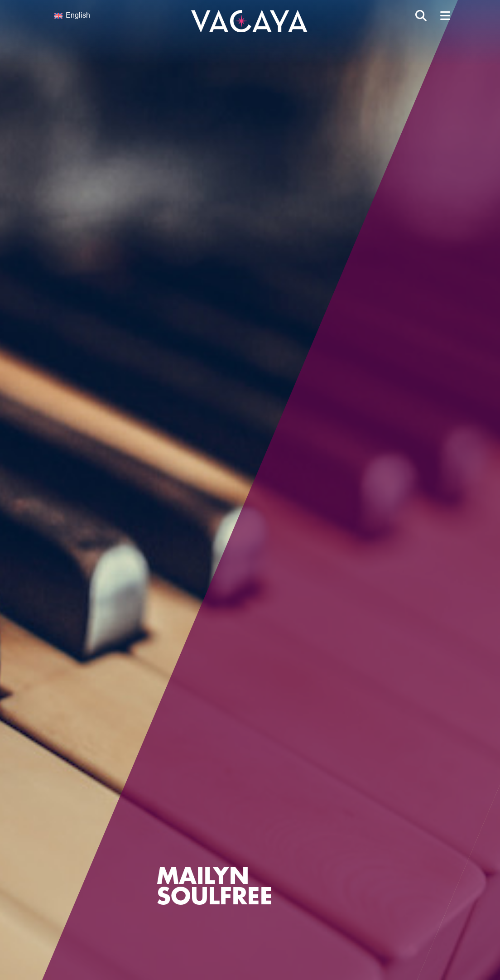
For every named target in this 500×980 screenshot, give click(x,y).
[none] (106, 16)
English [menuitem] (78, 16)
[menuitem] (106, 16)
